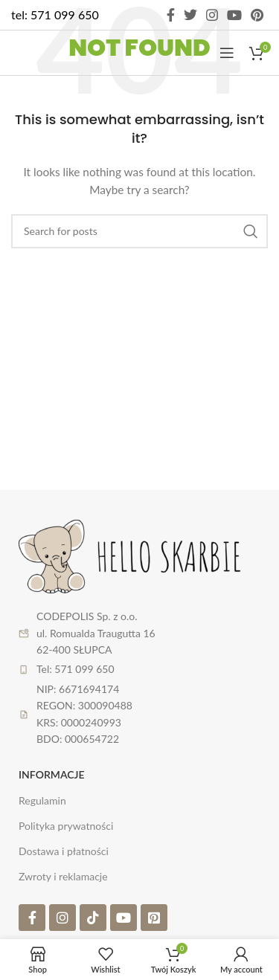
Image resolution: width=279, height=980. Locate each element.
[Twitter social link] (190, 15)
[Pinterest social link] (257, 15)
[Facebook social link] (171, 15)
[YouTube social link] (234, 15)
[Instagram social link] (212, 15)
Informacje (52, 774)
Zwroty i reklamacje (63, 876)
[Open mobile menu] (227, 53)
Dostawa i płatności (64, 851)
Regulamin (42, 800)
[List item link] (139, 669)
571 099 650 (65, 14)
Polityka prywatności (66, 826)
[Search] (139, 231)
